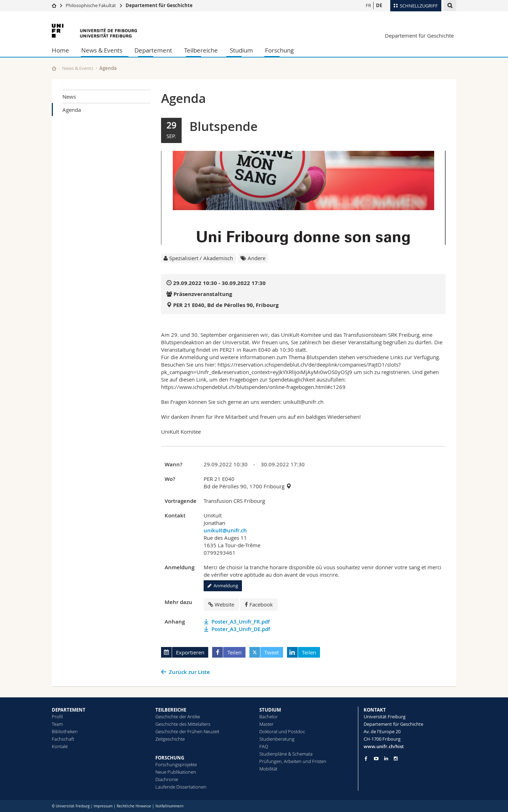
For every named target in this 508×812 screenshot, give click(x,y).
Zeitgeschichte (170, 739)
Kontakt (60, 746)
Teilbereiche (201, 50)
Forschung (279, 50)
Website (221, 604)
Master (266, 724)
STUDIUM (270, 710)
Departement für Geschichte (159, 5)
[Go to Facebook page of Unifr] (366, 758)
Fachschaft (63, 739)
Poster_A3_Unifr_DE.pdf (241, 629)
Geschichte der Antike (178, 717)
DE (379, 5)
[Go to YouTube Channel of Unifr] (376, 759)
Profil (57, 717)
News (69, 97)
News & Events (102, 50)
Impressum (103, 806)
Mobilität (268, 769)
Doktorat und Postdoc (282, 731)
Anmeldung (223, 586)
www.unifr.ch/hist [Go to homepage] (384, 746)
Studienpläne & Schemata (286, 754)
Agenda (72, 110)
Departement (153, 50)
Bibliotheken (65, 731)
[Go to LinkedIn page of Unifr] (386, 759)
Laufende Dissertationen (181, 787)
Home (60, 50)
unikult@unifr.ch (225, 530)
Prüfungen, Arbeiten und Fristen (293, 761)
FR (368, 5)
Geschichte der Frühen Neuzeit (187, 731)
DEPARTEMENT (69, 710)
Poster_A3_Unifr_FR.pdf (241, 622)
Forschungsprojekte (176, 764)
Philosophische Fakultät (91, 5)
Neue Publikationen (176, 772)
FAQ (264, 746)
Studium (241, 50)
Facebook (259, 604)
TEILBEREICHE (171, 710)
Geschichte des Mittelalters (183, 724)
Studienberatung (277, 739)
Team (57, 724)
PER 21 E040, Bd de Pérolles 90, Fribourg (226, 305)
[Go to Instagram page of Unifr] (396, 759)
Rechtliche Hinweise (134, 806)
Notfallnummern (169, 806)
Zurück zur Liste (189, 672)
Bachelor (269, 717)
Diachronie (167, 779)
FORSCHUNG (170, 758)
